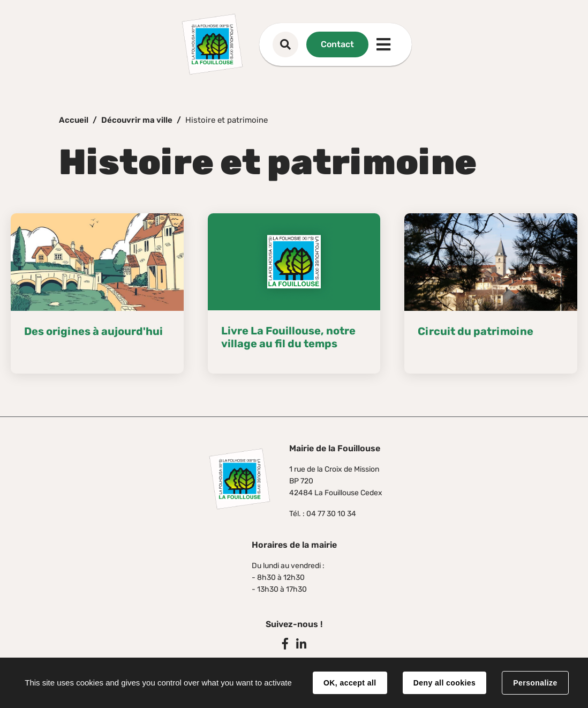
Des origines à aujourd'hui (93, 331)
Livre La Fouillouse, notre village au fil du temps (288, 337)
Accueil (74, 120)
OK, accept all (350, 683)
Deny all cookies (444, 683)
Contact (337, 44)
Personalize (535, 683)
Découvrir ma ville (137, 120)
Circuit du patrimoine (476, 331)
